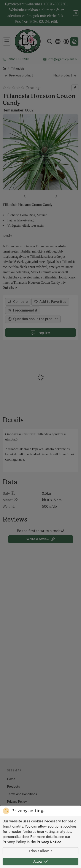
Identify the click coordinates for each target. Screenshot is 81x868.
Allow (40, 861)
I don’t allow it (40, 851)
